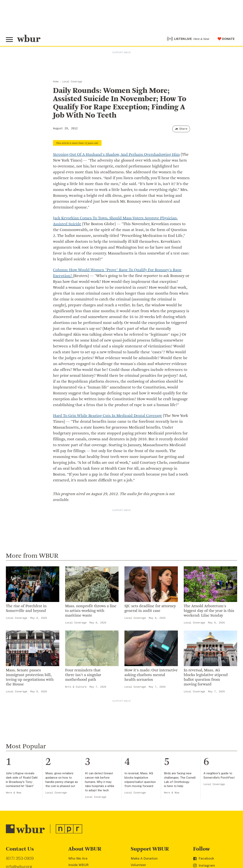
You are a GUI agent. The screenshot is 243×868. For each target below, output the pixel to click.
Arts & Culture (76, 687)
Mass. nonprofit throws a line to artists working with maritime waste (91, 611)
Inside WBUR (78, 865)
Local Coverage (72, 82)
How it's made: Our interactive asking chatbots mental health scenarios (151, 675)
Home (56, 82)
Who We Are (78, 858)
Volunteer (138, 865)
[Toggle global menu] (9, 40)
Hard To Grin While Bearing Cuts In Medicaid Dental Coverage (108, 416)
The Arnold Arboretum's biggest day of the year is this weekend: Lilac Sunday (209, 611)
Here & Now (13, 793)
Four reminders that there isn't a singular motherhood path (83, 675)
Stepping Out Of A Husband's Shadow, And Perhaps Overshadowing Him (116, 155)
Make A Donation (144, 858)
